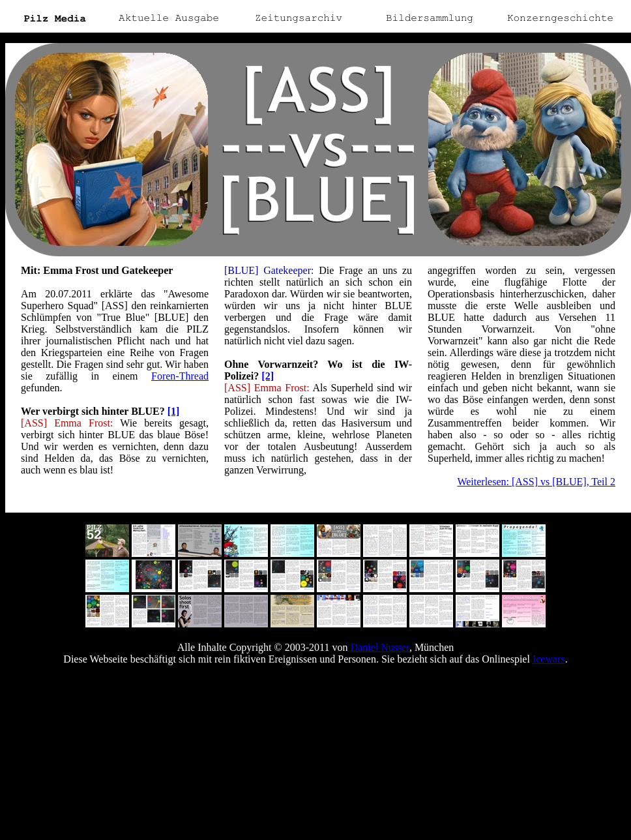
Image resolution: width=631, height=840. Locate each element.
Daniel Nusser (379, 647)
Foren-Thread (180, 376)
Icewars (549, 659)
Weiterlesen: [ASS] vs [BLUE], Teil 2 (536, 482)
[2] (268, 376)
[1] (174, 411)
